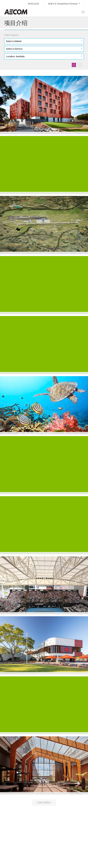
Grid (74, 65)
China (16, 12)
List (80, 65)
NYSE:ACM (33, 4)
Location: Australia (15, 56)
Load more (43, 802)
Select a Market (14, 41)
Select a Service (14, 49)
